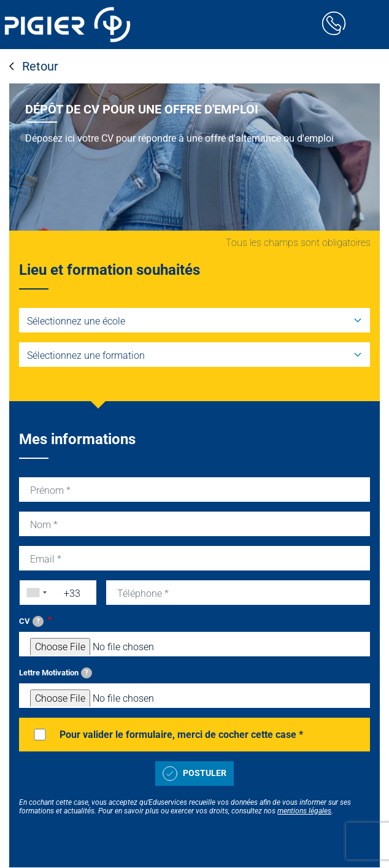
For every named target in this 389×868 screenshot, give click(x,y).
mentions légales (304, 811)
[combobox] (34, 593)
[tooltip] (38, 621)
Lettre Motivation (56, 673)
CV (31, 621)
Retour (34, 66)
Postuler (194, 774)
